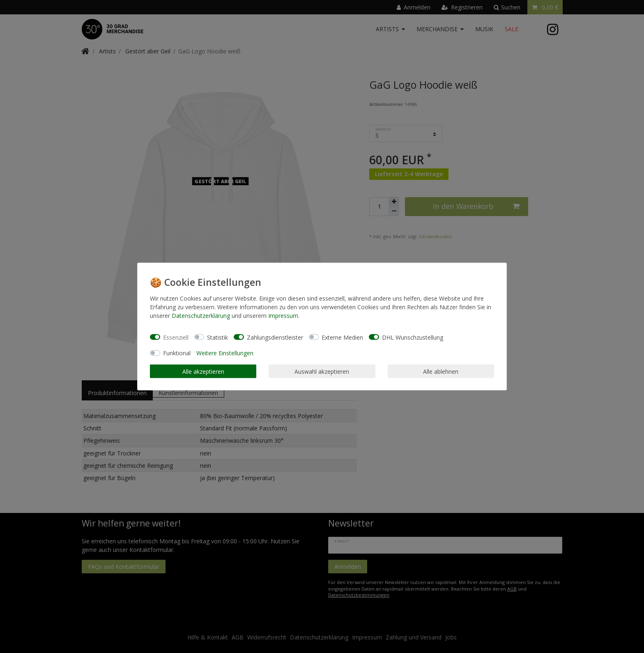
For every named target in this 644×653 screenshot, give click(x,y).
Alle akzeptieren (203, 371)
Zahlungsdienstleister (275, 337)
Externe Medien (342, 337)
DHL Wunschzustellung (413, 337)
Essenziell (176, 337)
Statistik (217, 337)
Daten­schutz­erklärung (201, 316)
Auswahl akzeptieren (322, 371)
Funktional (177, 353)
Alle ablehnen (441, 371)
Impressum (283, 316)
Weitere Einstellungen (225, 353)
